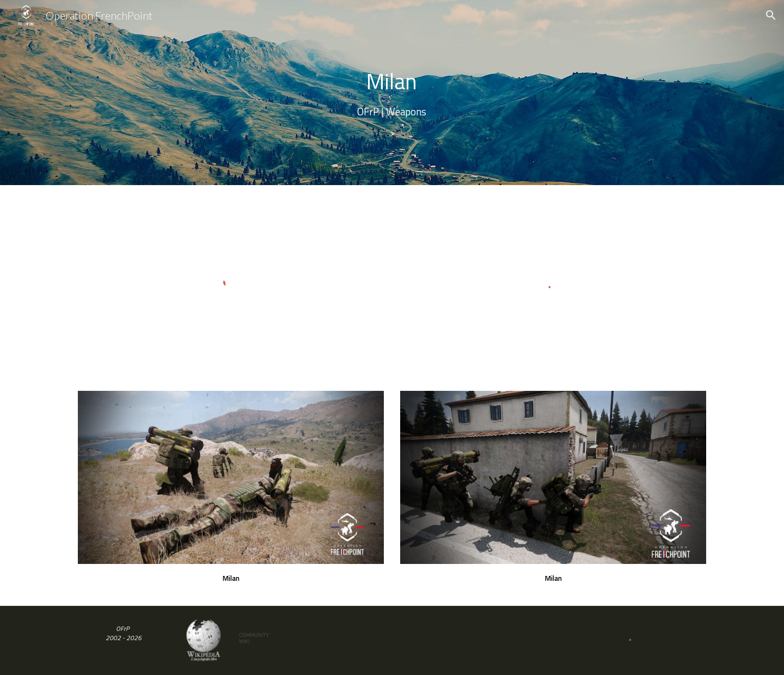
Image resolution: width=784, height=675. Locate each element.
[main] (392, 93)
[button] (771, 15)
